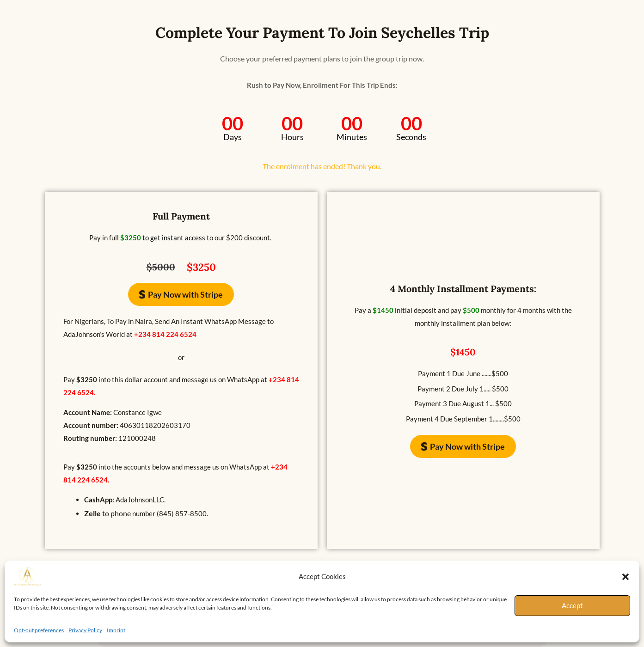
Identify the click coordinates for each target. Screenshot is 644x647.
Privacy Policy (85, 630)
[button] (626, 577)
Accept (572, 605)
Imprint (116, 630)
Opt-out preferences (39, 630)
